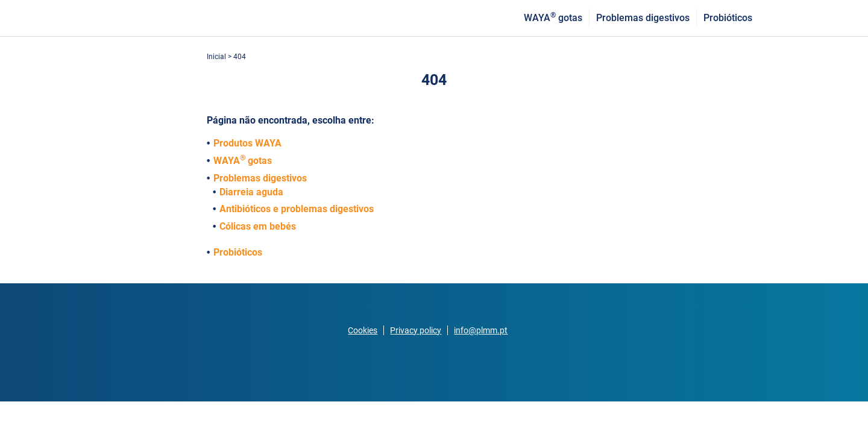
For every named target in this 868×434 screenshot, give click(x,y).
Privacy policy (416, 330)
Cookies (363, 330)
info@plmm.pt (481, 330)
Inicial (217, 57)
